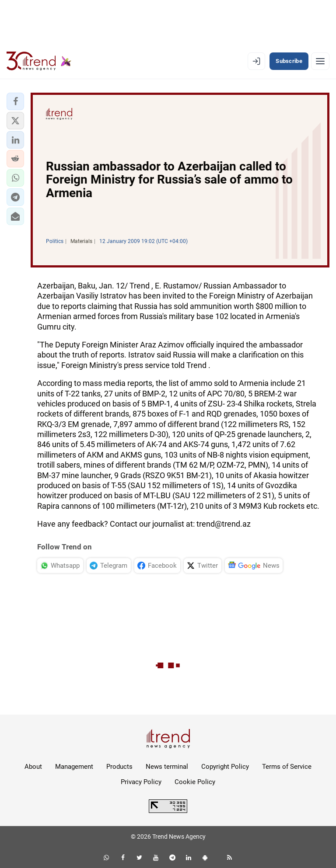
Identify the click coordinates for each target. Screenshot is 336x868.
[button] (15, 101)
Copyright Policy (225, 767)
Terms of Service (287, 767)
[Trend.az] (39, 61)
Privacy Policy (141, 782)
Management (74, 767)
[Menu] (320, 61)
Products (119, 767)
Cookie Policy (195, 782)
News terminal (167, 767)
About (33, 767)
